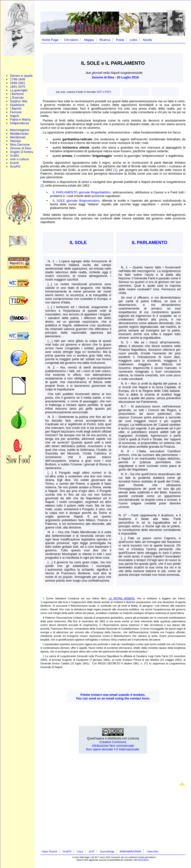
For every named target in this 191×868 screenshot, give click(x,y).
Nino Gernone (20, 145)
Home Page (50, 40)
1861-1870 (18, 87)
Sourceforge (107, 851)
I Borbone (17, 94)
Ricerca (105, 40)
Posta (120, 40)
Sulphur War (19, 101)
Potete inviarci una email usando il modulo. (113, 695)
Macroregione (20, 130)
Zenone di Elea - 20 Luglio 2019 (115, 77)
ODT (99, 92)
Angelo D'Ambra (21, 152)
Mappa (89, 40)
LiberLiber (153, 851)
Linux (80, 851)
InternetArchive (130, 851)
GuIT (92, 851)
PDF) (108, 92)
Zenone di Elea (21, 148)
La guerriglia (19, 90)
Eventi (14, 163)
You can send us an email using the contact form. (113, 698)
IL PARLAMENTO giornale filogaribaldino (82, 192)
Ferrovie (16, 112)
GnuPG (15, 166)
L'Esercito (17, 98)
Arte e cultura (19, 159)
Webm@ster (143, 860)
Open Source (50, 851)
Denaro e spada (21, 76)
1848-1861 (18, 83)
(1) (115, 170)
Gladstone (17, 105)
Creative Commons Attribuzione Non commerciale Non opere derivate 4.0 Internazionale (113, 746)
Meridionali (18, 137)
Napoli (14, 116)
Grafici (15, 156)
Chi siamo (71, 40)
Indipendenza (19, 123)
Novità (147, 40)
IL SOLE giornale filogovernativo (76, 201)
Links (133, 40)
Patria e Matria (20, 119)
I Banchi (16, 108)
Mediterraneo (19, 134)
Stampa (15, 141)
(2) (42, 185)
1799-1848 (18, 79)
